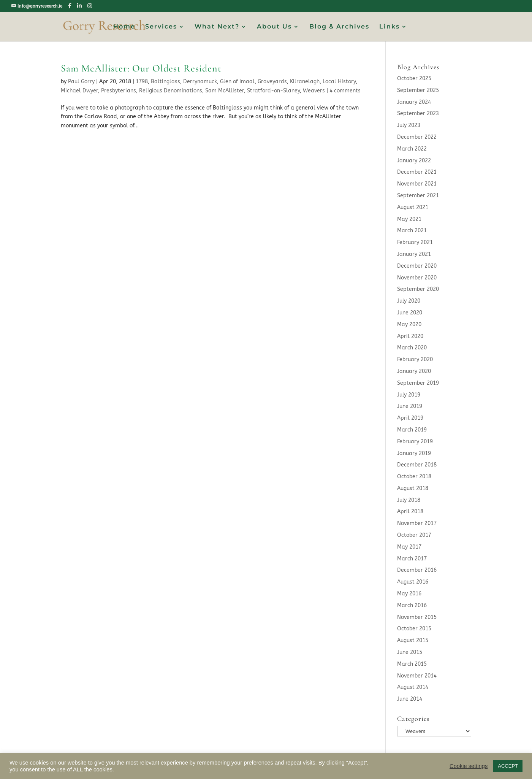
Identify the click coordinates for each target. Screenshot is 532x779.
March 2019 (412, 430)
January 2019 (414, 453)
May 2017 (409, 547)
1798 (142, 82)
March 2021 (412, 231)
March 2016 (412, 605)
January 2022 (414, 161)
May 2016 (409, 594)
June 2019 (410, 406)
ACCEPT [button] (508, 766)
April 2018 (410, 512)
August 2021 (413, 207)
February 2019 (415, 442)
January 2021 (414, 254)
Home (124, 27)
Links (389, 27)
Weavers (314, 91)
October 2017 (414, 535)
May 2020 (409, 324)
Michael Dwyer (79, 91)
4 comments (345, 91)
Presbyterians (119, 91)
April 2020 (410, 336)
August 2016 (413, 582)
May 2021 (409, 219)
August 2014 (413, 687)
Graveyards (272, 82)
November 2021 (417, 184)
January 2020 (414, 371)
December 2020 (417, 266)
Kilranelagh (305, 82)
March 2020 (412, 348)
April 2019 (410, 418)
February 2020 (415, 359)
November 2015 (417, 617)
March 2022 (412, 149)
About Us (274, 27)
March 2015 (412, 664)
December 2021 (417, 172)
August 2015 (413, 640)
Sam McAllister (225, 91)
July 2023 (409, 125)
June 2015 (410, 652)
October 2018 (414, 477)
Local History (339, 82)
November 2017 (417, 523)
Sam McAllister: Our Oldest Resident (141, 68)
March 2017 (412, 559)
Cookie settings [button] (469, 766)
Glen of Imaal (237, 82)
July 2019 (409, 395)
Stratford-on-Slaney (273, 91)
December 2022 (417, 137)
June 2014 (410, 699)
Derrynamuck (200, 82)
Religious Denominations (171, 91)
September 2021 (418, 196)
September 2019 (418, 383)
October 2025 (414, 79)
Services (161, 27)
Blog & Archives (339, 27)
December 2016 (417, 570)
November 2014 (417, 676)
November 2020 (417, 278)
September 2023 (418, 113)
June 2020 (410, 313)
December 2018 (417, 465)
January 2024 (414, 102)
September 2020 (418, 289)
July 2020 (409, 301)
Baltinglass (165, 82)
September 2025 (418, 90)
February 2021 (415, 242)
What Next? (217, 27)
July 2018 (409, 500)
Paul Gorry (81, 82)
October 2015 (414, 629)
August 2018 (413, 488)
